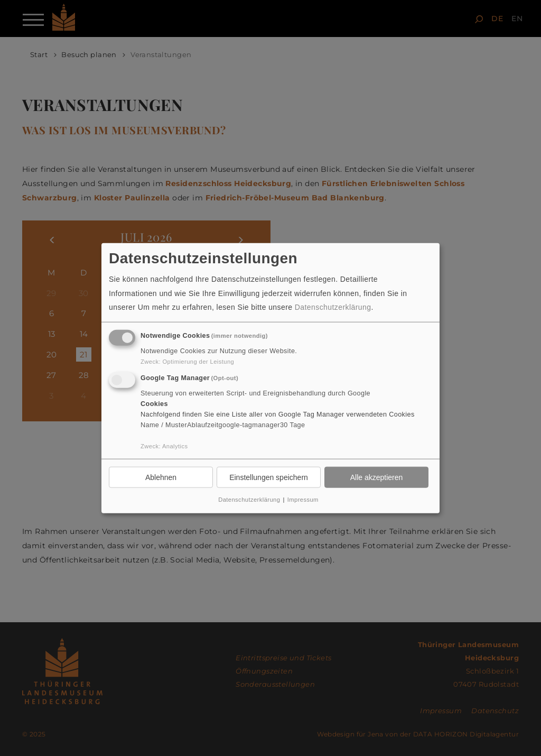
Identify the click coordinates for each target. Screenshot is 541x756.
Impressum (303, 500)
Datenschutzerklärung (333, 307)
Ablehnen (161, 477)
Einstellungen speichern (269, 477)
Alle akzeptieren (377, 477)
